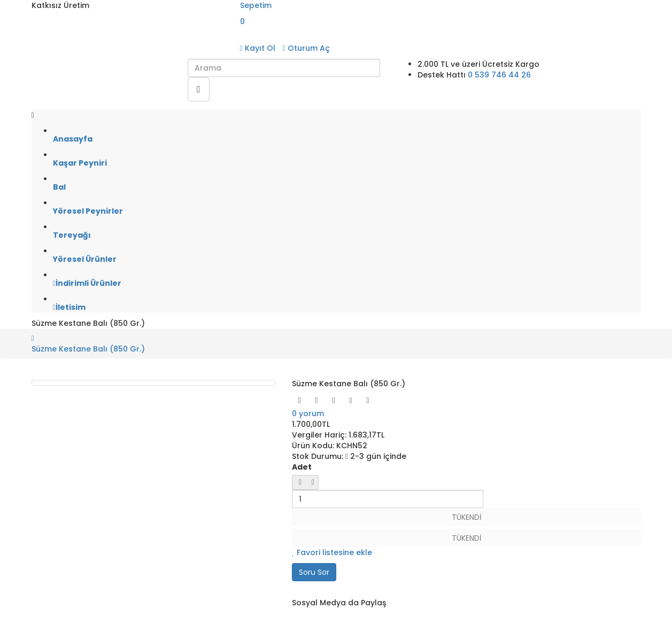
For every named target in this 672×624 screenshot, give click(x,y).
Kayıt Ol (258, 48)
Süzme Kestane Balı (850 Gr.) (88, 349)
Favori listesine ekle (332, 552)
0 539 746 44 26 (499, 75)
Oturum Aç (306, 48)
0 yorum (308, 414)
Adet (302, 467)
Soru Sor (314, 572)
